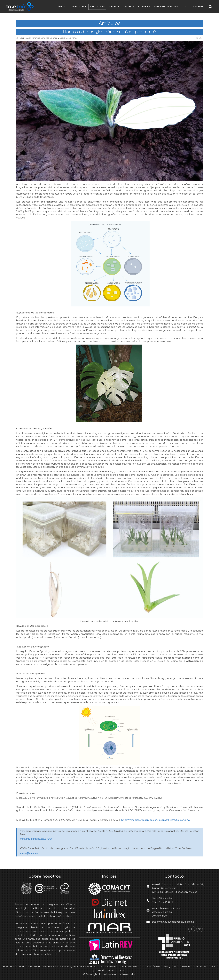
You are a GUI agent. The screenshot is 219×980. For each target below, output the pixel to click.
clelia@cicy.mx (29, 853)
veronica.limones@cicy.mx (36, 839)
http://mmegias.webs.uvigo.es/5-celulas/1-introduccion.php (156, 820)
